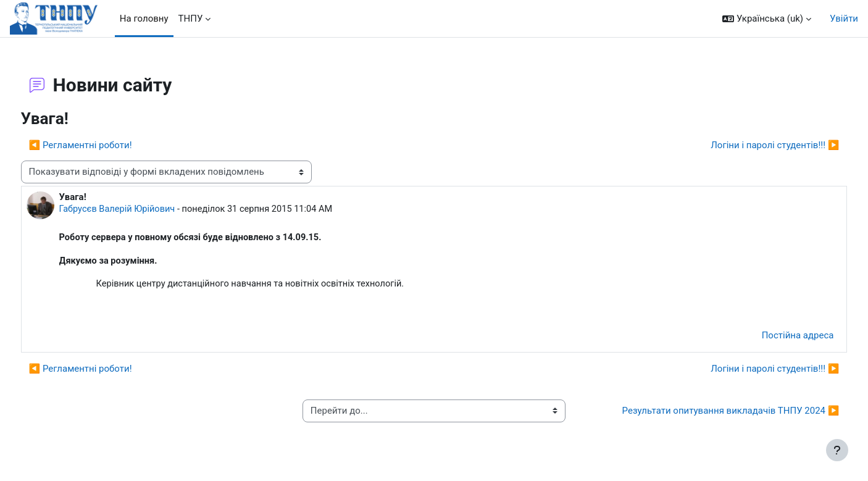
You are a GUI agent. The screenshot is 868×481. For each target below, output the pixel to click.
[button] (767, 19)
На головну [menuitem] (144, 19)
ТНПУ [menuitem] (191, 19)
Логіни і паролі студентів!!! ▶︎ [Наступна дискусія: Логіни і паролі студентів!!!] (752, 145)
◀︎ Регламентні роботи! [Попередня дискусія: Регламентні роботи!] (103, 145)
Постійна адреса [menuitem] (774, 338)
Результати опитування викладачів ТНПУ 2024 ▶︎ (707, 413)
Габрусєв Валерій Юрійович (142, 209)
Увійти (844, 19)
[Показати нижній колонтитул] (837, 450)
